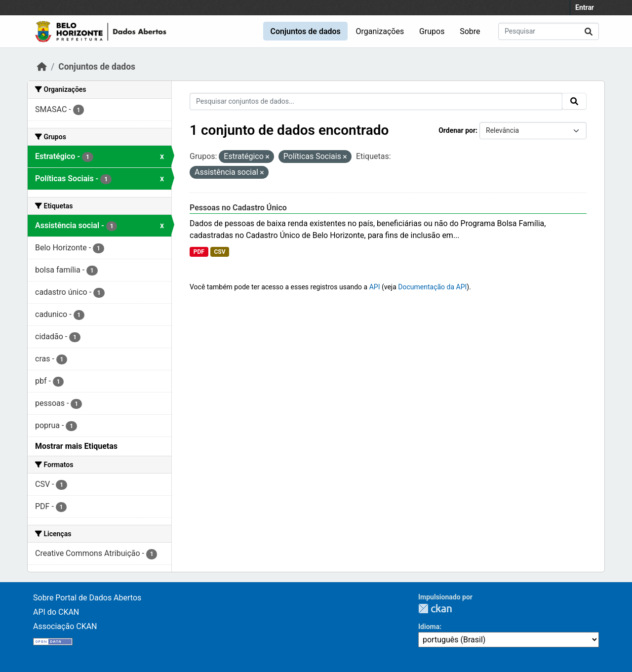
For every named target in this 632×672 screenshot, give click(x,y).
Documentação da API (432, 287)
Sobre (470, 31)
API (375, 287)
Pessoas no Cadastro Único (238, 208)
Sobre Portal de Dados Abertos (87, 598)
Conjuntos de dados (305, 31)
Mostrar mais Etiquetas (76, 446)
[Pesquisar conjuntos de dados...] (549, 31)
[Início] (42, 67)
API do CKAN (56, 612)
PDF (199, 252)
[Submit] (589, 31)
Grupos (432, 31)
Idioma (429, 627)
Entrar (585, 7)
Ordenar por (457, 130)
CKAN (435, 609)
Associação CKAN (65, 626)
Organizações (380, 31)
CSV (219, 252)
